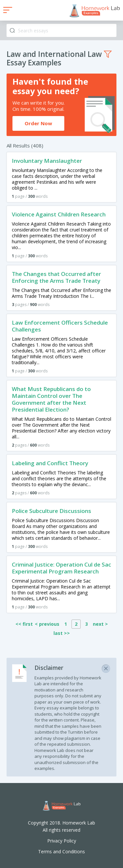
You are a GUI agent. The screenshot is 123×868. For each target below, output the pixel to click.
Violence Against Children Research (59, 214)
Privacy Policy (62, 841)
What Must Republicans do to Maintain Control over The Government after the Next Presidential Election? (51, 399)
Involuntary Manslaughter (47, 161)
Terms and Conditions (61, 851)
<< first (24, 624)
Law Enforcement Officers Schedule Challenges (60, 326)
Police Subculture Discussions (51, 511)
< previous (47, 624)
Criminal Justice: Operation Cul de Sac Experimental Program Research (61, 568)
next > (100, 624)
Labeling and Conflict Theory (50, 463)
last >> (62, 633)
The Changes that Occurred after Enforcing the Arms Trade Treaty (56, 277)
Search (12, 31)
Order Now (38, 123)
